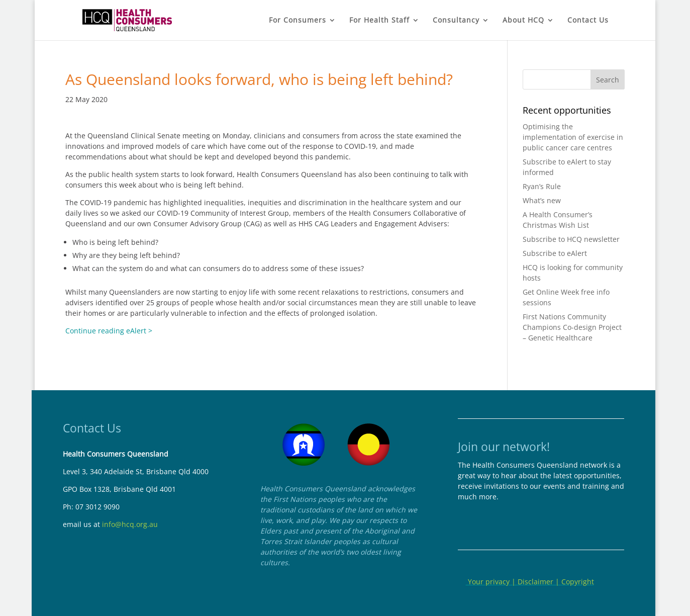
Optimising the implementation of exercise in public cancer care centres (573, 137)
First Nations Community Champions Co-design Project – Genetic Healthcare (572, 327)
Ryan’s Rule (542, 186)
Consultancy (456, 21)
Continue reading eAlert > (109, 331)
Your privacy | (492, 582)
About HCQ (523, 21)
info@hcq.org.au (130, 524)
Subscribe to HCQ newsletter (571, 239)
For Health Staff (379, 21)
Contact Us (588, 21)
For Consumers (298, 21)
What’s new (542, 200)
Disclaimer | (539, 582)
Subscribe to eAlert (555, 253)
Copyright (578, 582)
